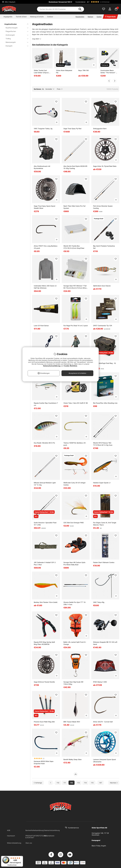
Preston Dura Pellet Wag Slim (44, 722)
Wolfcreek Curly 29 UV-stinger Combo (74, 484)
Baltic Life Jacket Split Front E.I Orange (75, 643)
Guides (99, 17)
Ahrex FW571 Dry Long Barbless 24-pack (46, 247)
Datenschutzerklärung (52, 830)
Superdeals (110, 17)
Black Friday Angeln (99, 846)
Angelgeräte (8, 17)
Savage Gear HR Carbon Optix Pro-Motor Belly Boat (74, 564)
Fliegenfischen (16, 31)
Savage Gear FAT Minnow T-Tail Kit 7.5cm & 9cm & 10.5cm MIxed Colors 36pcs (75, 287)
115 (92, 783)
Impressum (11, 836)
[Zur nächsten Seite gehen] (114, 783)
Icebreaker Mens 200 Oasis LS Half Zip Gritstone (45, 287)
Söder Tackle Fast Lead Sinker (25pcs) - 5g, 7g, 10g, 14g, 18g (42, 72)
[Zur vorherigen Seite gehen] (38, 783)
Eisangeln (16, 46)
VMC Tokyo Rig (99, 602)
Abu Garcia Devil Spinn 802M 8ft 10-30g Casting (75, 167)
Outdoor (50, 17)
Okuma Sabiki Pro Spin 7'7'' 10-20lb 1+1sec (75, 603)
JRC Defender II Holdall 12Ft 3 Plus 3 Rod (45, 564)
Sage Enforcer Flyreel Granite (44, 682)
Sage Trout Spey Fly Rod (72, 129)
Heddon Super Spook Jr (102, 483)
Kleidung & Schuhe (37, 17)
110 (58, 783)
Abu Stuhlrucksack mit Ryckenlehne (42, 167)
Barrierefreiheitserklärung (35, 830)
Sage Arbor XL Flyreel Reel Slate (105, 166)
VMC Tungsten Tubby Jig (43, 129)
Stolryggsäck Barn (100, 129)
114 (85, 783)
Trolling (16, 39)
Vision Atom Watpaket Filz (64, 71)
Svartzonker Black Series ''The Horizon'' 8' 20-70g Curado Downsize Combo (109, 72)
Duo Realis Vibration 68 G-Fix (44, 443)
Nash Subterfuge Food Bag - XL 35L (105, 364)
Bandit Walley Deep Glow (73, 759)
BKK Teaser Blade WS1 (72, 722)
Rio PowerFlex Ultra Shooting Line (105, 403)
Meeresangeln (16, 42)
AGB (9, 830)
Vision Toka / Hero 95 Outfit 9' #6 (76, 403)
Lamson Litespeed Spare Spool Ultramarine (104, 761)
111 (65, 783)
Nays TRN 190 (84, 70)
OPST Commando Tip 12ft (103, 326)
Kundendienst (80, 2)
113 (78, 783)
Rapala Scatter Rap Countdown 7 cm (46, 404)
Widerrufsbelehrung (14, 843)
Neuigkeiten (80, 17)
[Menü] (22, 857)
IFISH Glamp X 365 (100, 682)
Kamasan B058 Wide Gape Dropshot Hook (44, 762)
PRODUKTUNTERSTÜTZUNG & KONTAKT (36, 837)
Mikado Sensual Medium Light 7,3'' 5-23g (45, 484)
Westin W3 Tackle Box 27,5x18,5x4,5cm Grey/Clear (74, 247)
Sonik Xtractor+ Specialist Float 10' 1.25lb (45, 524)
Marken (90, 17)
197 (101, 783)
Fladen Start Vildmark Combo (104, 562)
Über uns (29, 843)
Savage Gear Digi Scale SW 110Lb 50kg (73, 683)
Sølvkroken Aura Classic (102, 286)
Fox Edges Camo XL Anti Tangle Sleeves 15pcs (105, 524)
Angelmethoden (15, 24)
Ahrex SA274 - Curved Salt (103, 722)
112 (72, 783)
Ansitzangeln (16, 35)
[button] (103, 2)
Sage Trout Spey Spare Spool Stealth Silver (44, 207)
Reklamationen (49, 836)
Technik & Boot (21, 17)
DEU (10, 2)
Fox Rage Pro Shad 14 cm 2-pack (76, 326)
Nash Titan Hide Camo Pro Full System (74, 207)
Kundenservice (74, 828)
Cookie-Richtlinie (71, 366)
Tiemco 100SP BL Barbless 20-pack (75, 444)
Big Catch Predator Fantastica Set (104, 247)
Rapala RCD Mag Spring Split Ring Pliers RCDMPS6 (44, 643)
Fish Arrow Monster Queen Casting (103, 207)
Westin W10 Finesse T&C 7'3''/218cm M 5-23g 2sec (103, 444)
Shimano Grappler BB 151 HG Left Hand (105, 643)
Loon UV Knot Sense (41, 326)
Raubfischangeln (16, 28)
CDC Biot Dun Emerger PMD (74, 523)
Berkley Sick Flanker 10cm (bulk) (46, 602)
